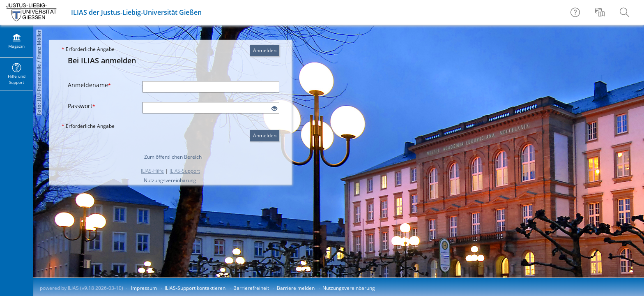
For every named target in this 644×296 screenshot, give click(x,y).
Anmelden (265, 50)
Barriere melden (296, 288)
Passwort (82, 106)
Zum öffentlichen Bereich (173, 157)
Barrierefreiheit (251, 288)
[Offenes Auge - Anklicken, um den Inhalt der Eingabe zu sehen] (274, 109)
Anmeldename (89, 85)
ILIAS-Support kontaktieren (195, 288)
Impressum (144, 288)
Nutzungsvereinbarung (170, 180)
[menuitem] (601, 12)
